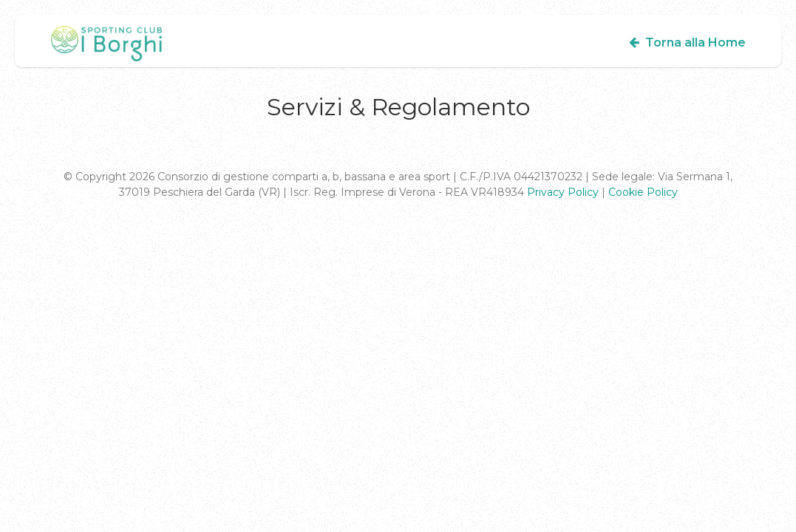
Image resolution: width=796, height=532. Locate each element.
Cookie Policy (643, 192)
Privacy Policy (563, 192)
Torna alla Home (686, 42)
